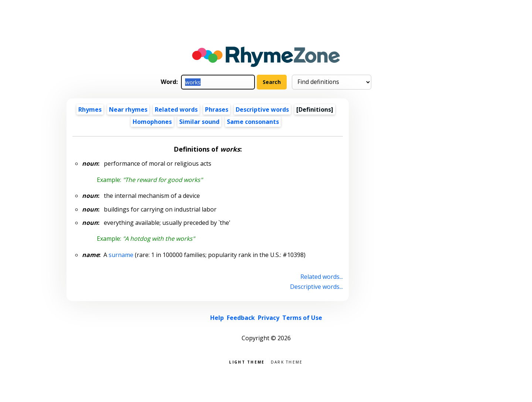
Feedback (241, 318)
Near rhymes (128, 109)
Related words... (322, 277)
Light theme (247, 362)
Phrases (217, 109)
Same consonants (253, 122)
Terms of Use (302, 318)
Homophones (152, 122)
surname (121, 255)
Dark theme (287, 362)
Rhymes (90, 109)
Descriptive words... (316, 287)
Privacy (269, 318)
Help (217, 318)
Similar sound (199, 122)
